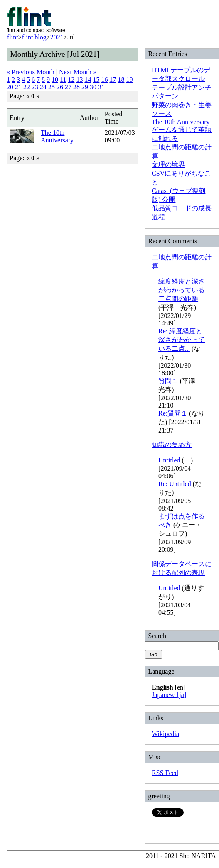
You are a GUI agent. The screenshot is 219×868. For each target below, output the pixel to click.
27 (68, 87)
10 (55, 79)
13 (79, 79)
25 (52, 87)
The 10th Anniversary (57, 136)
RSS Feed (165, 773)
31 (101, 87)
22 (27, 87)
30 (93, 87)
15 (96, 79)
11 (63, 79)
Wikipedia (165, 734)
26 (60, 87)
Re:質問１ (173, 413)
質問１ (168, 381)
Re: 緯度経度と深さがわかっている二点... (182, 340)
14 (88, 79)
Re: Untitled (175, 484)
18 (121, 79)
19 (129, 79)
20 (10, 87)
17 (113, 79)
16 (104, 79)
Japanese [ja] (169, 695)
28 (76, 87)
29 (85, 87)
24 (43, 87)
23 (35, 87)
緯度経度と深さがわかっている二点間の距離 (182, 290)
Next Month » (78, 72)
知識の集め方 (172, 445)
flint (13, 37)
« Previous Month (31, 72)
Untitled (169, 460)
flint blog (34, 37)
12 (71, 79)
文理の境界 (168, 165)
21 (18, 87)
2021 (57, 37)
